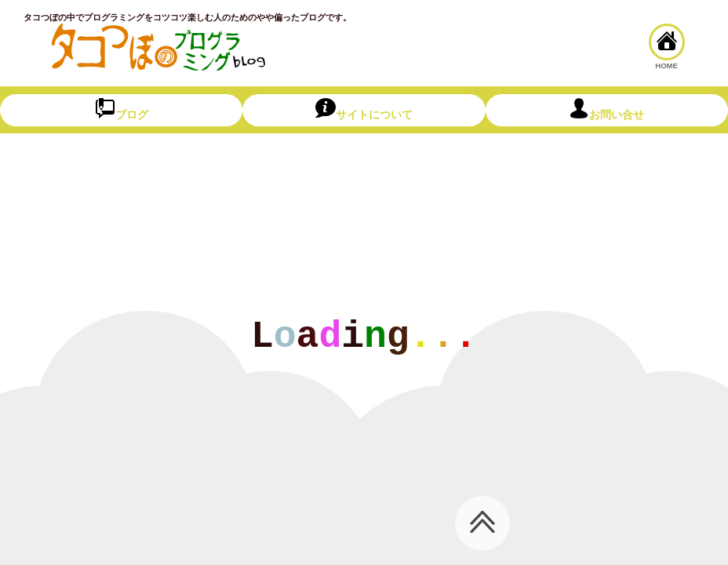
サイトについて (364, 109)
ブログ (122, 109)
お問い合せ (606, 109)
